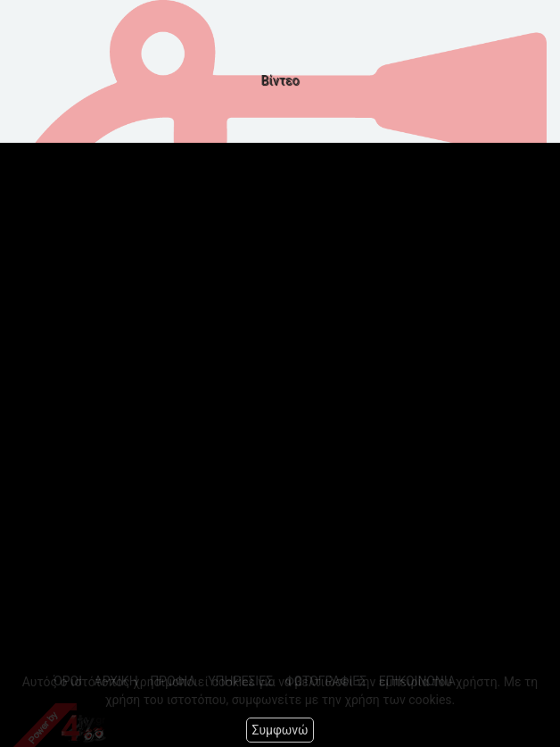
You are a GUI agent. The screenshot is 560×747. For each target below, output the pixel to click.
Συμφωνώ (280, 730)
